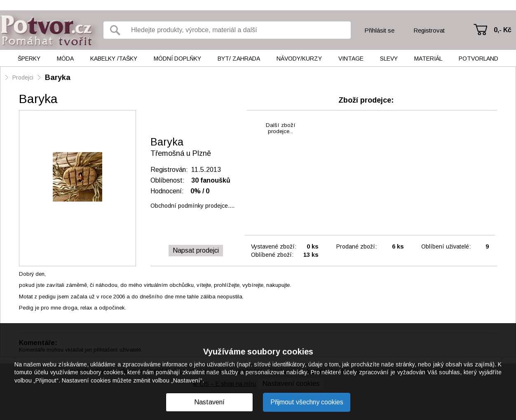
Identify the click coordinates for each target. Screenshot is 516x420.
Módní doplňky (177, 59)
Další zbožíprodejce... (281, 128)
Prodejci (23, 77)
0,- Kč (503, 30)
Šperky (29, 59)
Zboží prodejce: (366, 100)
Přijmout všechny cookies (307, 402)
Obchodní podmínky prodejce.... (192, 206)
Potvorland (478, 59)
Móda (65, 59)
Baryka (58, 77)
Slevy (389, 59)
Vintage (351, 59)
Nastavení (209, 402)
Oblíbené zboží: (272, 255)
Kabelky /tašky (114, 59)
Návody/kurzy (299, 59)
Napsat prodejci (196, 250)
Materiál (428, 59)
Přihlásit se (379, 30)
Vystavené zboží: (274, 246)
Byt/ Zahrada (239, 59)
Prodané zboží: (357, 246)
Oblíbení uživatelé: (446, 246)
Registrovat (429, 30)
